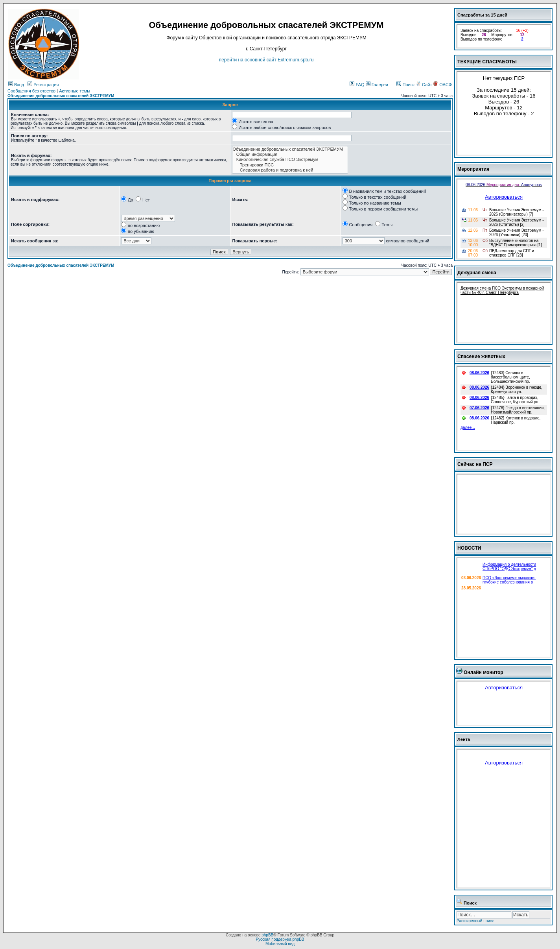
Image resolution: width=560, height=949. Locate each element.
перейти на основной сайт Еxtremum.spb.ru (266, 60)
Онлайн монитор (484, 672)
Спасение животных (481, 356)
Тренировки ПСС (290, 165)
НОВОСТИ (469, 548)
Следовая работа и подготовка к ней (290, 170)
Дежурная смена (477, 273)
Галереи (377, 85)
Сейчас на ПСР (475, 464)
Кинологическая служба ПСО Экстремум (290, 160)
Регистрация (43, 85)
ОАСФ (443, 85)
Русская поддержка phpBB (280, 939)
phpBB (267, 935)
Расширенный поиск (475, 921)
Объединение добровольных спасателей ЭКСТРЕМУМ (61, 96)
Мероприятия (473, 169)
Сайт (424, 85)
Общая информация (290, 154)
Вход (16, 85)
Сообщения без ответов (31, 91)
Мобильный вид (280, 944)
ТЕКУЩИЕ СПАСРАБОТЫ (487, 62)
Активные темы (75, 91)
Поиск (405, 85)
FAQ (357, 85)
